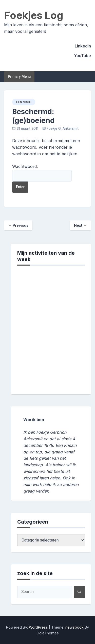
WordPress (38, 627)
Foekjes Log (34, 15)
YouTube (82, 56)
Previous (18, 225)
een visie (24, 102)
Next (80, 225)
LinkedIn (83, 46)
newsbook (74, 627)
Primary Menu (19, 77)
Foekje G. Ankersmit (63, 128)
